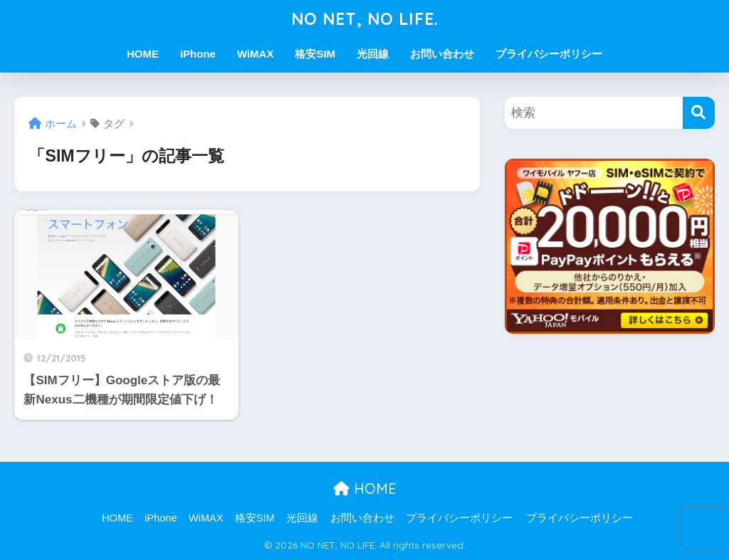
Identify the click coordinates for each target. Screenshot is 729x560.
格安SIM (315, 54)
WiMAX (256, 54)
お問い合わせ (442, 54)
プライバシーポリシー (549, 54)
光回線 (373, 54)
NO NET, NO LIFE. (365, 19)
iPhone (198, 54)
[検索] (699, 113)
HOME (143, 54)
